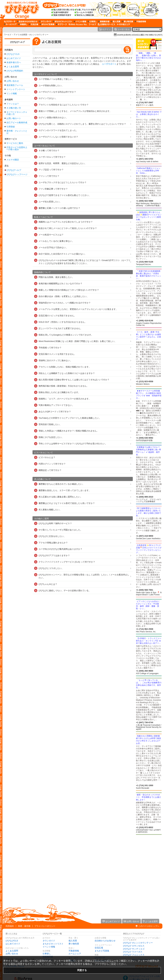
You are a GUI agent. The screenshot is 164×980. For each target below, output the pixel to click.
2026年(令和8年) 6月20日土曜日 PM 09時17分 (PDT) (140, 35)
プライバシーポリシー (45, 926)
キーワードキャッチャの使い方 (17, 113)
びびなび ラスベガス (133, 952)
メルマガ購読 (13, 160)
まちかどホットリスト (53, 944)
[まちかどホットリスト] (63, 21)
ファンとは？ (13, 104)
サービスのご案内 (15, 143)
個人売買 (73, 941)
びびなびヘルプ (17, 42)
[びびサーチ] (10, 21)
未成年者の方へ (14, 62)
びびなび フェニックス (134, 955)
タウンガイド (49, 941)
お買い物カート (14, 118)
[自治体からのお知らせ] (27, 21)
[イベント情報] (80, 21)
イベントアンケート (16, 89)
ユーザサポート (109, 64)
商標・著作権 (24, 926)
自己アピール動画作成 (17, 122)
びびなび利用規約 (15, 71)
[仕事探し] (92, 21)
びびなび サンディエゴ (134, 949)
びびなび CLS (13, 54)
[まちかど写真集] (47, 24)
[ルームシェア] (10, 24)
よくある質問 (13, 67)
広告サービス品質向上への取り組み (17, 148)
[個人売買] (116, 21)
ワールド (8, 35)
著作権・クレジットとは (17, 132)
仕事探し (47, 954)
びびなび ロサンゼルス (134, 946)
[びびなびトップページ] (20, 9)
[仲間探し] (23, 24)
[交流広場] (34, 24)
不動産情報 (74, 951)
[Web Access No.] (78, 24)
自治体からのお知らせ (105, 941)
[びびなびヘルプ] (93, 24)
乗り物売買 (74, 944)
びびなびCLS (12, 941)
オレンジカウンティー (39, 35)
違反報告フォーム (15, 85)
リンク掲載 (12, 93)
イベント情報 (49, 947)
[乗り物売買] (128, 21)
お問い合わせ (13, 81)
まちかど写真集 (102, 951)
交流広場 (99, 948)
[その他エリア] (123, 24)
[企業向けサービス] (107, 24)
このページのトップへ (149, 926)
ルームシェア (75, 954)
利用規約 (10, 926)
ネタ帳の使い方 (14, 108)
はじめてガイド (14, 58)
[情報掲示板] (104, 21)
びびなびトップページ (17, 174)
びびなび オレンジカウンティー (138, 943)
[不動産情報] (140, 21)
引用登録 (11, 127)
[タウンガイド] (45, 21)
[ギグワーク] (61, 24)
